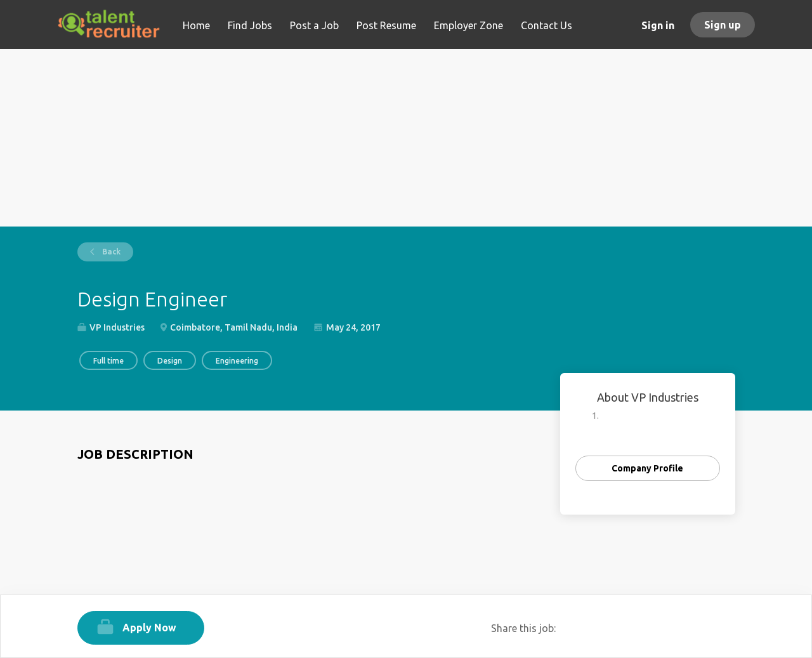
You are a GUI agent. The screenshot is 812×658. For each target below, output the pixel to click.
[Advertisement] (406, 138)
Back (110, 252)
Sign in (658, 25)
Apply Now (149, 628)
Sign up (723, 25)
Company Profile (647, 468)
